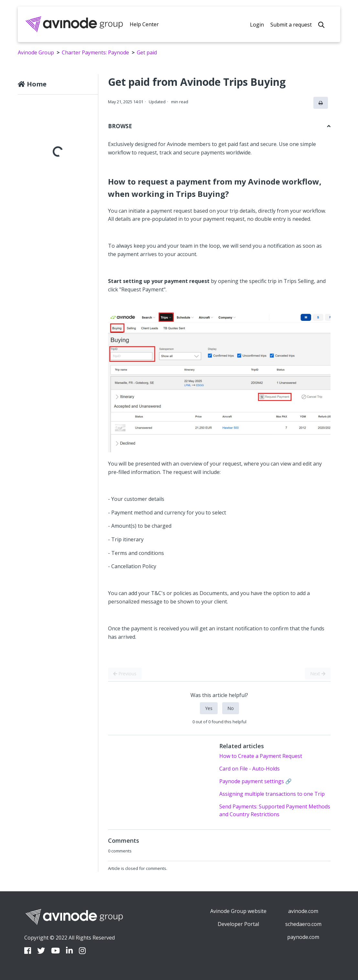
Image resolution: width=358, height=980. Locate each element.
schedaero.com (303, 924)
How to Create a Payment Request (261, 756)
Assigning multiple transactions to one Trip (272, 794)
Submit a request (291, 25)
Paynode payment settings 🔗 (255, 781)
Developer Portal (238, 924)
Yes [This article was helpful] (209, 708)
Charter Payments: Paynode (95, 52)
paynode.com (303, 937)
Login (257, 25)
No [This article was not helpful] (231, 708)
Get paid (147, 52)
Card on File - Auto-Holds (250, 769)
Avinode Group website (238, 911)
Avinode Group (36, 52)
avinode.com (303, 911)
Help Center (144, 24)
